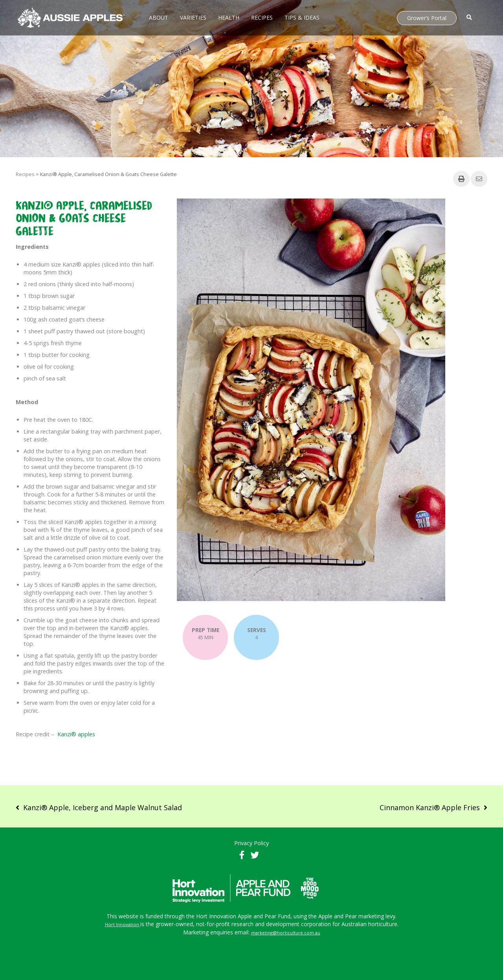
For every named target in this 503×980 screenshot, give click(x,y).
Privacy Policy (251, 843)
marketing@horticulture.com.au (286, 933)
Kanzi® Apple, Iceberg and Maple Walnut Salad (103, 807)
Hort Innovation (122, 924)
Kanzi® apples (76, 734)
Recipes (25, 174)
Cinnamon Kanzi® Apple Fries (430, 807)
